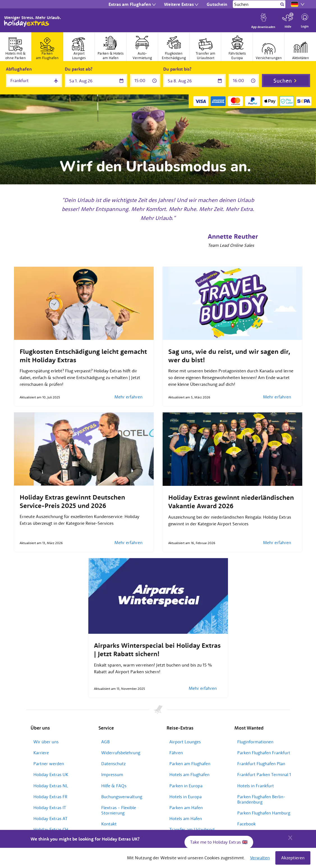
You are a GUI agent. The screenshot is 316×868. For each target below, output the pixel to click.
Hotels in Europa (185, 797)
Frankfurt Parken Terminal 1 (264, 774)
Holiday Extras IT (50, 807)
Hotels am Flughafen (189, 774)
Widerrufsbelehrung (121, 753)
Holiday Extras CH (51, 829)
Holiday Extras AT (50, 818)
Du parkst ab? (79, 69)
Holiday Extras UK (51, 774)
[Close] (290, 837)
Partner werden (49, 763)
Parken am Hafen (186, 807)
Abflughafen (19, 69)
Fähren (176, 753)
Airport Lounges (185, 742)
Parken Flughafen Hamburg (264, 813)
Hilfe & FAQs (114, 786)
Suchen (283, 81)
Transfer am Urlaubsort (192, 829)
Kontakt (109, 824)
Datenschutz (113, 763)
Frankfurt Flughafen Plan (261, 763)
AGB (105, 742)
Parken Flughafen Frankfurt (264, 753)
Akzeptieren (293, 858)
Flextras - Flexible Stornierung (119, 810)
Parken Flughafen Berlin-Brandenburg (261, 799)
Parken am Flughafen (190, 763)
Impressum (112, 774)
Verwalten (260, 858)
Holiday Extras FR (50, 797)
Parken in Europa (186, 786)
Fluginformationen (255, 742)
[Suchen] (256, 4)
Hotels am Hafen (186, 818)
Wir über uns (46, 742)
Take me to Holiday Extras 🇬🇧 (219, 842)
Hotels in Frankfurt (256, 786)
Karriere (41, 753)
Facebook (246, 824)
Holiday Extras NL (51, 786)
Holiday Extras (27, 24)
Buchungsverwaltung (122, 797)
